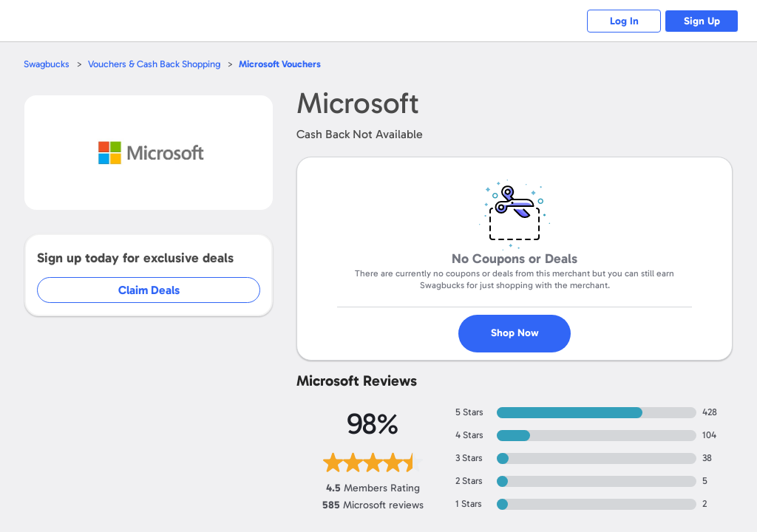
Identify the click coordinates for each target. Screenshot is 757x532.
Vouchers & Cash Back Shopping (154, 64)
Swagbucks (47, 64)
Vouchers (280, 64)
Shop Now (515, 333)
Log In (624, 21)
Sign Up (702, 21)
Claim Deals (149, 290)
